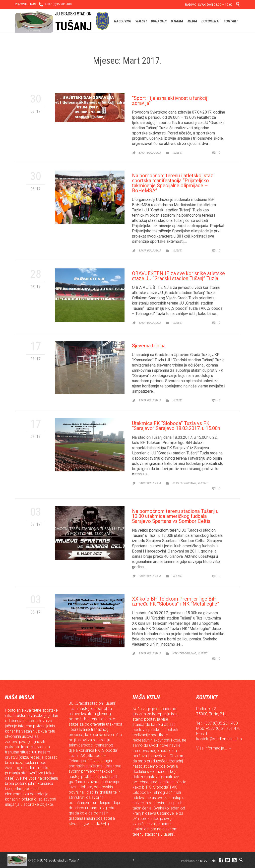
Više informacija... (212, 748)
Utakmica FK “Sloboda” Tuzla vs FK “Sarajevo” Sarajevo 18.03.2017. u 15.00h (176, 426)
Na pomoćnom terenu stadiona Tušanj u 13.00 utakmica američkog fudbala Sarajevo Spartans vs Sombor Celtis (175, 516)
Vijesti (177, 153)
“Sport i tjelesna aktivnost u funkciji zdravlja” (170, 101)
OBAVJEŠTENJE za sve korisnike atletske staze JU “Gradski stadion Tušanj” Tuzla (178, 276)
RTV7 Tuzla (208, 861)
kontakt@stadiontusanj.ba (219, 739)
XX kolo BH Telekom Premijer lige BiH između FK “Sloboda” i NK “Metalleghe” (176, 601)
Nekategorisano (184, 483)
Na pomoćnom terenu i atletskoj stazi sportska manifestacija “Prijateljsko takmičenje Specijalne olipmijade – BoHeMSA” (173, 183)
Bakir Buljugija (150, 153)
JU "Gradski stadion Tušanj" (59, 860)
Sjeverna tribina (149, 346)
